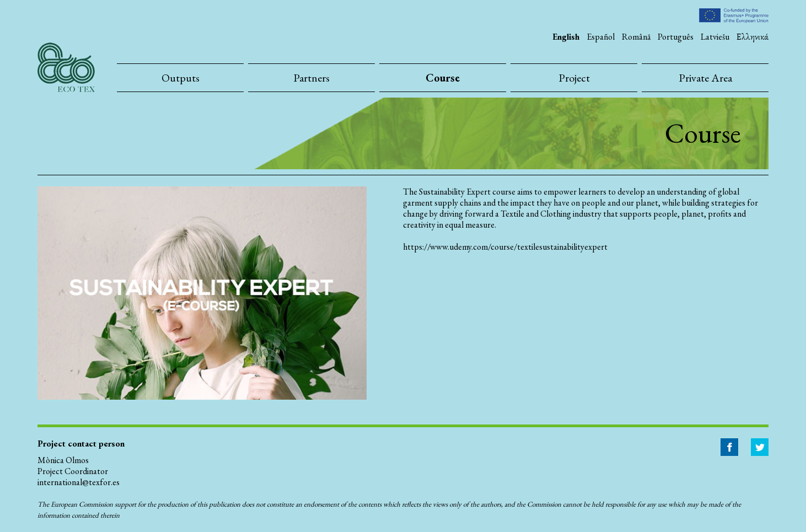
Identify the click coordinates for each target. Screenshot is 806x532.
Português (676, 37)
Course (443, 78)
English (566, 37)
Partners (311, 78)
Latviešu (715, 37)
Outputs (181, 78)
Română (636, 37)
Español (601, 37)
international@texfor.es (79, 482)
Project (574, 78)
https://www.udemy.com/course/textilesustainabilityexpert (505, 247)
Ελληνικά (753, 37)
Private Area (705, 78)
